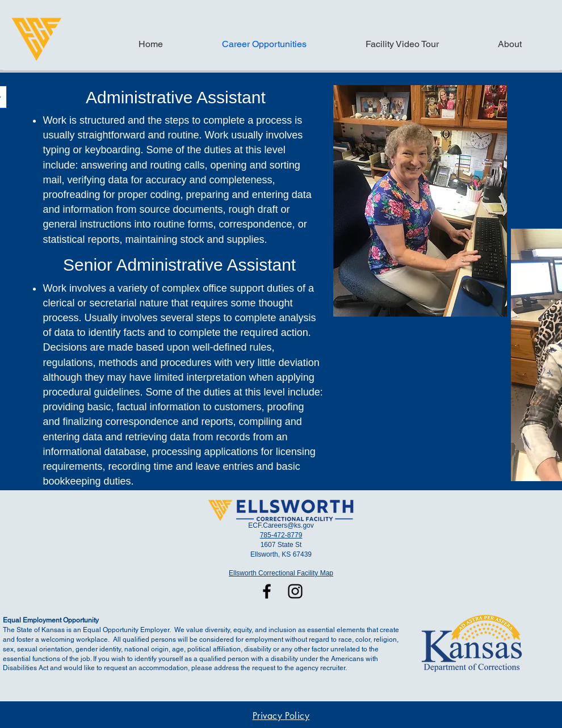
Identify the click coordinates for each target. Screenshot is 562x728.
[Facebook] (267, 591)
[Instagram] (295, 591)
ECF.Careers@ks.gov (281, 525)
